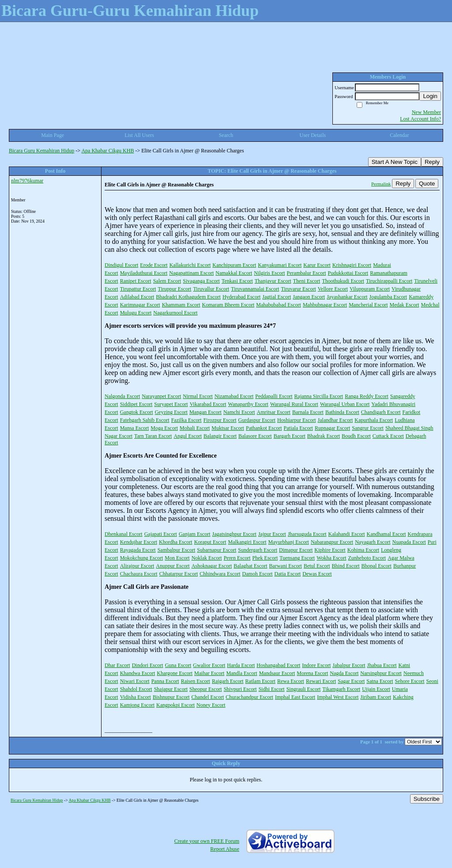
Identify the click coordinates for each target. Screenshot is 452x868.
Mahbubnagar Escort (325, 305)
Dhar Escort (117, 665)
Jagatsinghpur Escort (234, 534)
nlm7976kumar (27, 181)
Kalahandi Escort (347, 534)
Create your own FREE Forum (207, 841)
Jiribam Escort (376, 697)
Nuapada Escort (409, 542)
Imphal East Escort (295, 697)
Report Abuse (225, 849)
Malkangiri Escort (247, 542)
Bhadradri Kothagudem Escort (188, 297)
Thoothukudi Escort (343, 281)
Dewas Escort (317, 574)
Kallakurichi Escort (190, 265)
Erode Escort (154, 265)
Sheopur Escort (206, 689)
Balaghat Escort (250, 566)
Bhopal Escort (377, 566)
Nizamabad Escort (234, 396)
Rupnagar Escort (332, 428)
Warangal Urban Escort (345, 404)
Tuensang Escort (297, 558)
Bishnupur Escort (171, 697)
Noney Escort (211, 705)
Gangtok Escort (137, 412)
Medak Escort (405, 305)
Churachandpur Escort (249, 697)
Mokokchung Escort (142, 558)
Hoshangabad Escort (278, 665)
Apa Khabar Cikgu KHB (107, 151)
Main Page (53, 135)
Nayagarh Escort (373, 542)
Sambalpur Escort (177, 550)
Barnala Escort (308, 412)
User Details (313, 135)
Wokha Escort (331, 558)
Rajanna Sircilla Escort (319, 396)
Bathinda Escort (342, 412)
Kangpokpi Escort (175, 705)
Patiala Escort (298, 428)
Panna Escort (165, 681)
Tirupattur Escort (138, 289)
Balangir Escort (220, 436)
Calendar (399, 135)
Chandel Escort (208, 697)
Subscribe (427, 799)
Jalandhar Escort (335, 420)
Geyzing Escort (171, 412)
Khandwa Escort (138, 673)
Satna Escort (380, 681)
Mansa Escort (135, 428)
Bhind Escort (346, 566)
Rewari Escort (321, 681)
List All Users (139, 135)
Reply (432, 162)
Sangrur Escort (368, 428)
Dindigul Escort (121, 265)
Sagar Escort (351, 681)
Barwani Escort (286, 566)
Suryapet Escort (171, 404)
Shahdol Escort (136, 689)
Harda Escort (241, 665)
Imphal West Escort (338, 697)
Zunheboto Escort (367, 558)
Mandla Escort (241, 673)
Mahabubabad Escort (279, 305)
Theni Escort (307, 281)
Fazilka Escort (186, 420)
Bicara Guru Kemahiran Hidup (41, 151)
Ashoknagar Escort (212, 566)
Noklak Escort (207, 558)
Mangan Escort (205, 412)
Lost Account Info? (420, 119)
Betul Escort (317, 566)
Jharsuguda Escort (307, 534)
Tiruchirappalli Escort (389, 281)
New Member (426, 112)
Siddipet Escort (136, 404)
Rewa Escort (291, 681)
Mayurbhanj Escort (289, 542)
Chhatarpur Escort (179, 574)
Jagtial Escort (277, 297)
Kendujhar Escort (139, 542)
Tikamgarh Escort (341, 689)
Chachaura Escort (139, 574)
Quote (427, 184)
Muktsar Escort (228, 428)
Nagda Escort (344, 673)
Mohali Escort (195, 428)
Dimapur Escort (296, 550)
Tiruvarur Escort (299, 289)
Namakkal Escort (234, 273)
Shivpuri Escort (240, 689)
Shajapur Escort (171, 689)
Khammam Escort (181, 305)
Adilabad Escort (137, 297)
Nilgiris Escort (269, 273)
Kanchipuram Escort (234, 265)
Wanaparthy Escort (248, 404)
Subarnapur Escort (217, 550)
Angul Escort (188, 436)
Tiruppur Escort (175, 289)
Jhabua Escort (382, 665)
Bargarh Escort (290, 436)
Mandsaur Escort (277, 673)
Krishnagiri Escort (352, 265)
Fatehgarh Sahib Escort (145, 420)
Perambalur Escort (307, 273)
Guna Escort (178, 665)
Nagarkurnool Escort (175, 313)
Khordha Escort (176, 542)
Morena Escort (312, 673)
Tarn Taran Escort (153, 436)
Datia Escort (288, 574)
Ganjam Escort (195, 534)
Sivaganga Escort (201, 281)
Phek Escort (265, 558)
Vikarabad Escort (208, 404)
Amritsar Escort (274, 412)
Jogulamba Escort (388, 297)
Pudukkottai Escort (348, 273)
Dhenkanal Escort (124, 534)
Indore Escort (316, 665)
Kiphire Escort (330, 550)
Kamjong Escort (137, 705)
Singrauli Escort (304, 689)
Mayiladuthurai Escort (144, 273)
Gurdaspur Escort (257, 420)
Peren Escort (237, 558)
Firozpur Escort (220, 420)
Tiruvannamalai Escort (255, 289)
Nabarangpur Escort (332, 542)
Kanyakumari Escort (280, 265)
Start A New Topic (395, 162)
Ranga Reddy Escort (367, 396)
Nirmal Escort (198, 396)
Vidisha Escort (136, 697)
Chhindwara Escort (220, 574)
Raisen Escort (196, 681)
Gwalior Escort (209, 665)
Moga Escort (164, 428)
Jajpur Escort (272, 534)
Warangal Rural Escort (294, 404)
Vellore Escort (333, 289)
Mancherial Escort (368, 305)
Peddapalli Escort (274, 396)
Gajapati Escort (161, 534)
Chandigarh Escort (381, 412)
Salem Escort (167, 281)
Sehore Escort (410, 681)
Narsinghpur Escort (381, 673)
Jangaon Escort (309, 297)
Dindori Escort (148, 665)
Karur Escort (317, 265)
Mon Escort (177, 558)
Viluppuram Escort (370, 289)
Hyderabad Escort (241, 297)
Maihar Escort (209, 673)
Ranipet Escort (136, 281)
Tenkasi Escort (237, 281)
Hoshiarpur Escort (297, 420)
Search (226, 135)
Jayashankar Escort (347, 297)
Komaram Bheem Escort (228, 305)
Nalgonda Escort (122, 396)
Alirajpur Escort (137, 566)
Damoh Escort (258, 574)
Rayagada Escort (138, 550)
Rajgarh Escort (228, 681)
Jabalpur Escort (349, 665)
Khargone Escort (175, 673)
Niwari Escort (135, 681)
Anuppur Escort (173, 566)
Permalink (381, 184)
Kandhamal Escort (386, 534)
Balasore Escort (255, 436)
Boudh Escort (356, 436)
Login (430, 96)
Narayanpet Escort (161, 396)
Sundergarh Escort (258, 550)
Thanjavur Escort (273, 281)
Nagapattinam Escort (191, 273)
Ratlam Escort (260, 681)
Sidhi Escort (272, 689)
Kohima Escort (363, 550)
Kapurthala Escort (374, 420)
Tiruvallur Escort (211, 289)
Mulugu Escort (136, 313)
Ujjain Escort (376, 689)
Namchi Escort (239, 412)
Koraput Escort (210, 542)
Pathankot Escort (264, 428)
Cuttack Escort (388, 436)
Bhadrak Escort (324, 436)
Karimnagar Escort (140, 305)
